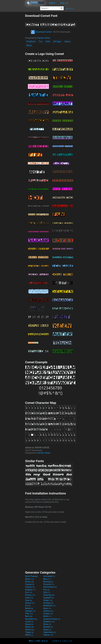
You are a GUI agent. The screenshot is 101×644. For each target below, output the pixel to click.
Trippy (29, 632)
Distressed (50, 587)
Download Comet (41, 32)
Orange (30, 611)
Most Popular (31, 576)
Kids (48, 41)
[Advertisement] (12, 53)
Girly (47, 592)
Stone (47, 630)
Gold (29, 598)
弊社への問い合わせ (38, 641)
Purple (48, 614)
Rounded (31, 619)
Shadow (49, 622)
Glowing (49, 595)
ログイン (70, 9)
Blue (47, 579)
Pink (29, 614)
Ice (28, 606)
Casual (30, 584)
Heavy (67, 41)
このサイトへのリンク (62, 641)
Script (29, 622)
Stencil (30, 630)
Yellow (48, 635)
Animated (49, 576)
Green (48, 600)
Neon (47, 608)
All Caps (57, 41)
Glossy (30, 595)
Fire (46, 590)
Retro (47, 616)
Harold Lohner (44, 38)
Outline (48, 611)
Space (29, 627)
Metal (29, 608)
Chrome (49, 584)
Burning (48, 582)
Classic (30, 587)
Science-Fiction (52, 619)
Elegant (30, 590)
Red (29, 616)
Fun (41, 41)
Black (30, 579)
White (29, 635)
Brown (29, 582)
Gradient (49, 598)
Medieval (49, 606)
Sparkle (48, 627)
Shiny (47, 624)
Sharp (29, 624)
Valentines (50, 632)
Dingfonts (31, 41)
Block (29, 45)
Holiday (48, 603)
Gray (29, 600)
